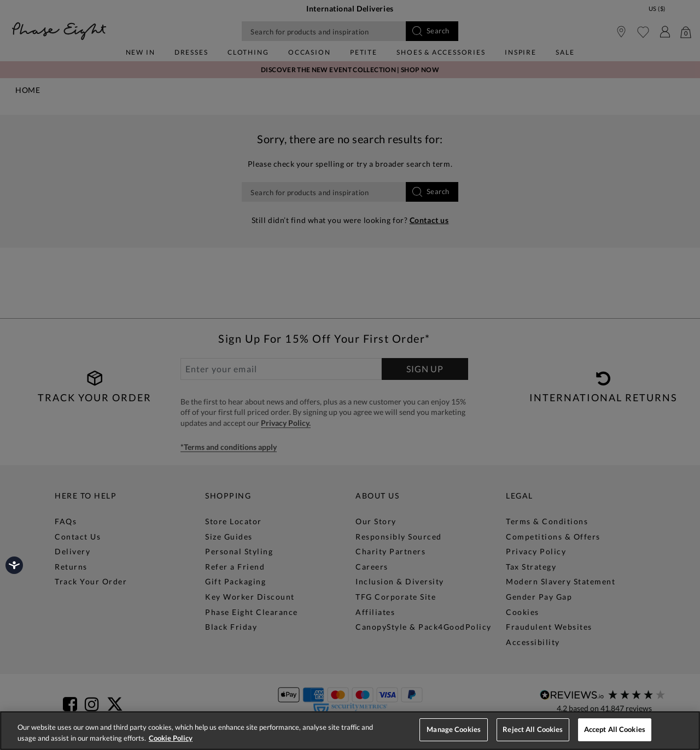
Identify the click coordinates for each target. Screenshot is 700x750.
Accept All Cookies (615, 729)
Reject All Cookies (533, 729)
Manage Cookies (454, 729)
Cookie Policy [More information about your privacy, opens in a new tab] (171, 738)
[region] (350, 731)
